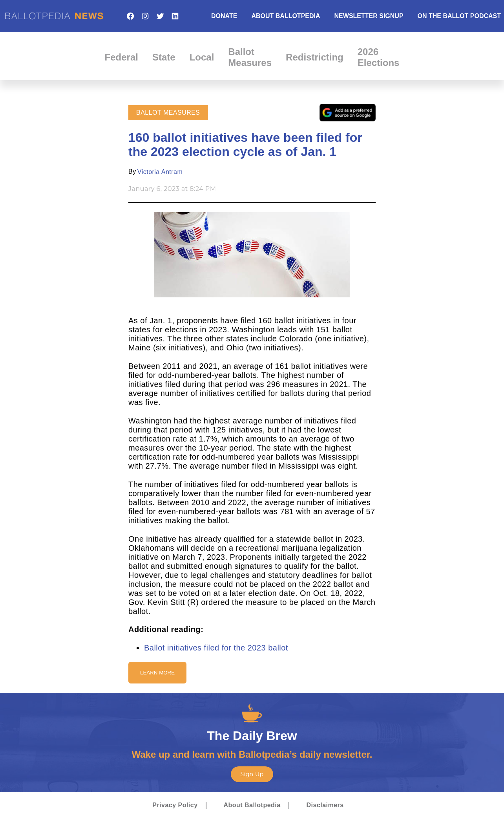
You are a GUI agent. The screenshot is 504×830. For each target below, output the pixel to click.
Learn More (157, 673)
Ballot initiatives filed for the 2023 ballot (216, 648)
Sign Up (252, 774)
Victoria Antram (160, 172)
